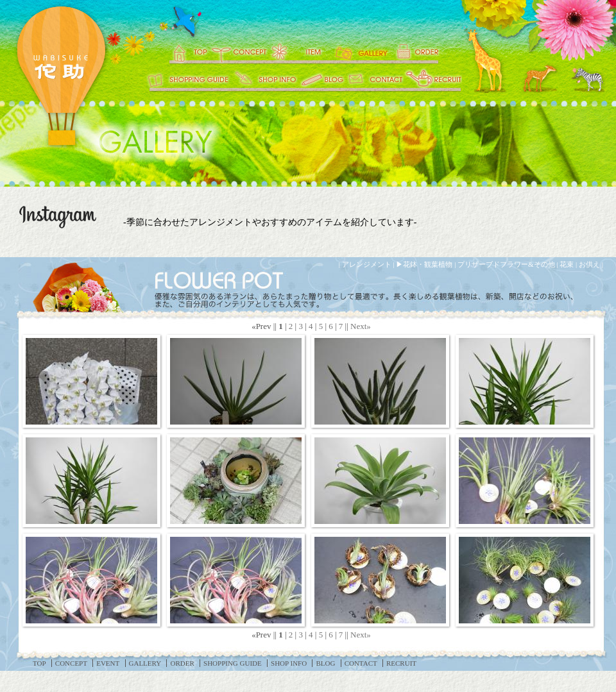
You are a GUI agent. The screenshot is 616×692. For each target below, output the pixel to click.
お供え (589, 264)
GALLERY (363, 51)
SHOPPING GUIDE (188, 80)
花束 (567, 264)
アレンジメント (367, 264)
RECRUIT (433, 80)
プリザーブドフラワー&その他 (506, 264)
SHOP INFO (266, 80)
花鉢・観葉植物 (428, 264)
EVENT (300, 51)
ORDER (427, 51)
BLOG (322, 80)
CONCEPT (237, 51)
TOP (181, 51)
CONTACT (375, 80)
